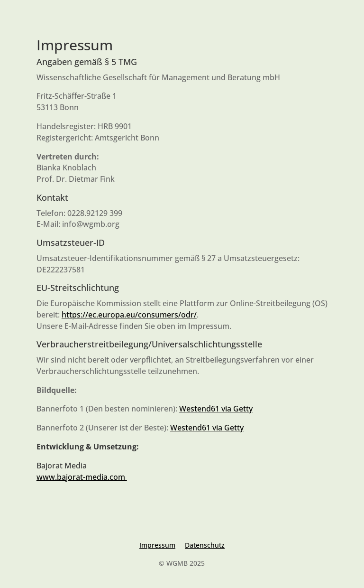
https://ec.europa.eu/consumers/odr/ (129, 315)
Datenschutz (205, 545)
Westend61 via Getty (216, 409)
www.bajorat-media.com (82, 477)
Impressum (157, 545)
